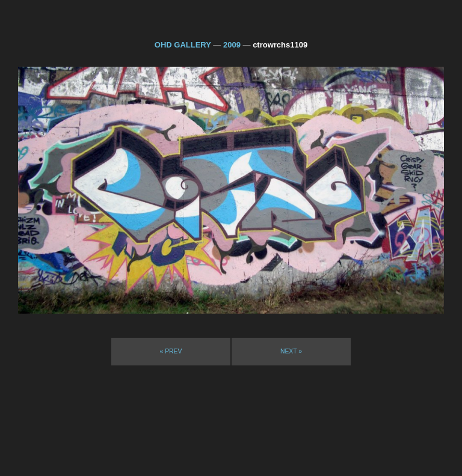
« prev (171, 351)
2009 (232, 45)
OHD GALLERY (183, 45)
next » (291, 351)
